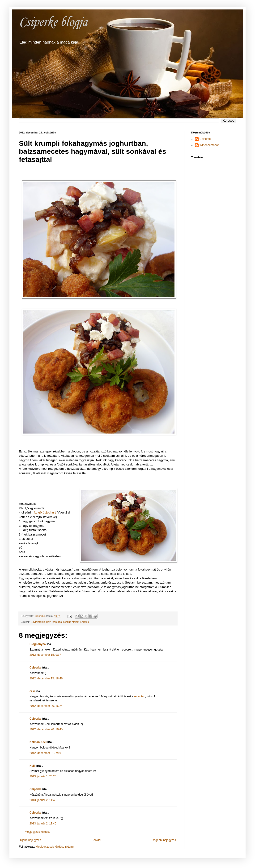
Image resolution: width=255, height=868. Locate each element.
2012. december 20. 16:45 (46, 729)
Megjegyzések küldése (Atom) (55, 847)
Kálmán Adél (38, 742)
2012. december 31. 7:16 (45, 753)
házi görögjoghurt (44, 512)
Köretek (84, 622)
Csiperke (36, 668)
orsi (32, 691)
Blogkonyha (38, 644)
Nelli (32, 766)
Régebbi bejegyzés (164, 840)
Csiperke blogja (53, 22)
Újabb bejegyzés (31, 840)
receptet (140, 696)
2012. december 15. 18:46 (46, 678)
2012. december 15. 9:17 (45, 655)
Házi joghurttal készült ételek (62, 622)
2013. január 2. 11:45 (43, 800)
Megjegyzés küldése (38, 832)
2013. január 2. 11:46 (43, 824)
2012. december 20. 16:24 (46, 706)
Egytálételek (38, 622)
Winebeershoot (209, 145)
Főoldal (96, 840)
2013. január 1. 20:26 (43, 776)
